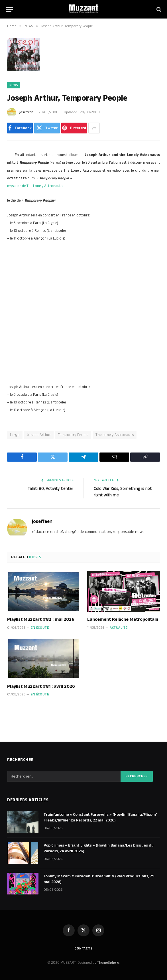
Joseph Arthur (39, 435)
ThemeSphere (108, 963)
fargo (15, 435)
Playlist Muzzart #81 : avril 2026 (41, 687)
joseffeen (26, 112)
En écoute (40, 628)
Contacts (83, 948)
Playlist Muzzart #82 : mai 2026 (41, 620)
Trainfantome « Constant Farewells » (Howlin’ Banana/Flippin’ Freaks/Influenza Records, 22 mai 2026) (100, 817)
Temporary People (73, 435)
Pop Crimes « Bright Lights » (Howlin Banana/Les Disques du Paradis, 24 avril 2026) (99, 848)
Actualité (119, 628)
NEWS (14, 85)
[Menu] (9, 9)
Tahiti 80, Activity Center (51, 489)
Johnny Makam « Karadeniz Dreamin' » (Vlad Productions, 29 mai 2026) (99, 879)
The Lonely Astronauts (115, 435)
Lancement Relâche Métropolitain (123, 620)
